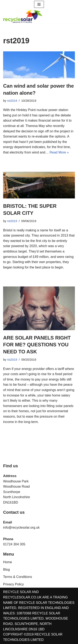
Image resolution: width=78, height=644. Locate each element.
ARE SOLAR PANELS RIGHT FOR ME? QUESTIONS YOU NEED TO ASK (37, 345)
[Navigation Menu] (39, 4)
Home (8, 562)
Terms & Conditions (18, 577)
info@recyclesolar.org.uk (21, 527)
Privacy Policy (14, 584)
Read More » (59, 152)
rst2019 (12, 101)
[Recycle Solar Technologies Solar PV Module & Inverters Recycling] (23, 16)
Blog (6, 570)
